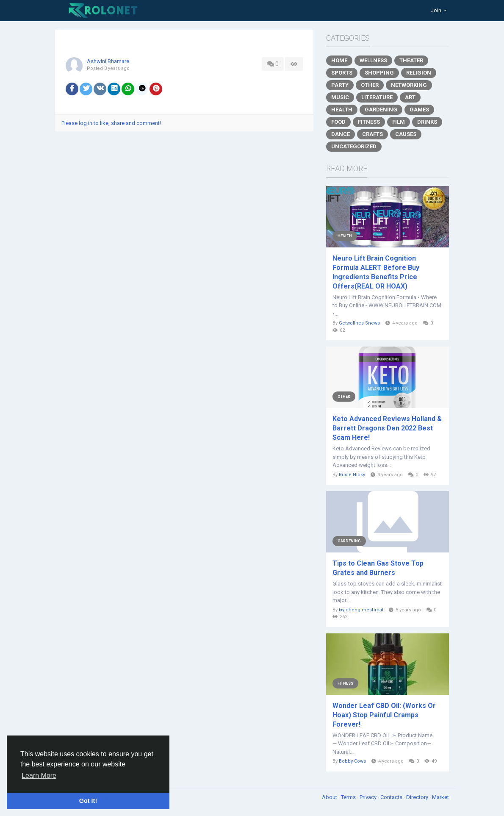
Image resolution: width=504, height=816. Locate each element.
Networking (409, 85)
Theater (411, 60)
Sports (342, 73)
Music (340, 97)
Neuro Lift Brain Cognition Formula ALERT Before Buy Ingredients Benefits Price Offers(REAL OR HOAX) (376, 272)
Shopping (379, 73)
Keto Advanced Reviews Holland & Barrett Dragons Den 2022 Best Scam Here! (387, 428)
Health (342, 110)
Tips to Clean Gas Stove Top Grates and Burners (378, 568)
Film (399, 122)
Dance (341, 134)
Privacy (369, 797)
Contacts (392, 797)
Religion (419, 73)
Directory (418, 797)
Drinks (427, 122)
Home (339, 60)
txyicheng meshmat (361, 610)
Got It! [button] (88, 801)
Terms (349, 797)
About (330, 797)
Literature (377, 97)
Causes (406, 134)
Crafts (372, 134)
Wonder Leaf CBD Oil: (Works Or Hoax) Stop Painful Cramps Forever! (384, 715)
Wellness (373, 60)
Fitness (369, 122)
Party (340, 85)
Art (410, 97)
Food (338, 122)
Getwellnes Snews (359, 323)
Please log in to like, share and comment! (111, 123)
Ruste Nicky (352, 475)
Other (370, 85)
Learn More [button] (39, 776)
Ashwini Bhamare (108, 61)
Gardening (381, 110)
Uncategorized (354, 146)
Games (419, 110)
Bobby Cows (352, 761)
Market (440, 797)
